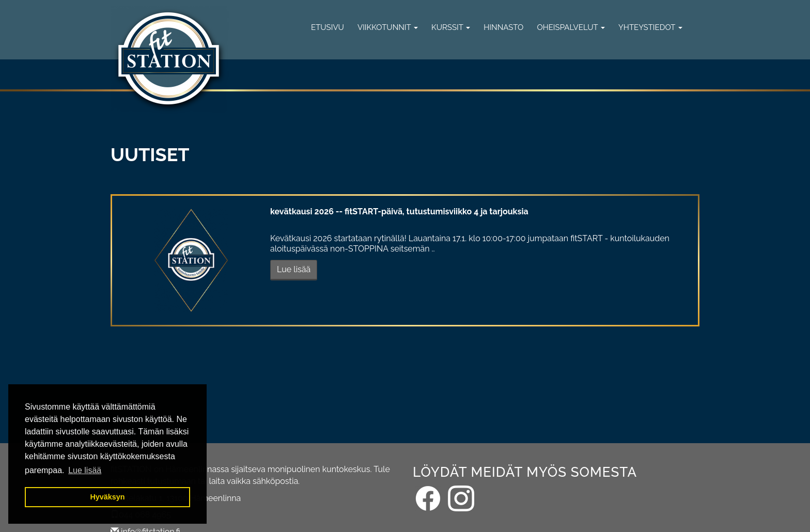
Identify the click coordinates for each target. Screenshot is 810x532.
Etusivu (328, 27)
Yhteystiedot (650, 27)
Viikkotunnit (388, 27)
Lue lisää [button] (85, 470)
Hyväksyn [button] (107, 497)
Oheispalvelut (571, 27)
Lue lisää (294, 269)
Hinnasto (503, 27)
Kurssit (451, 27)
